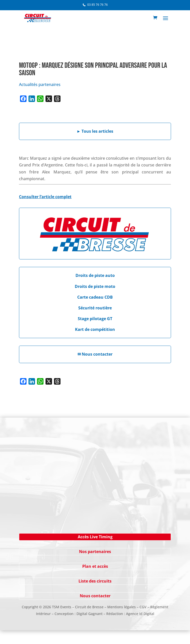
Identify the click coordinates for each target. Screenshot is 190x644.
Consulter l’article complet (45, 197)
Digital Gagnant (89, 614)
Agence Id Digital (140, 614)
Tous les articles (95, 131)
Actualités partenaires (40, 84)
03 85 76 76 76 (97, 5)
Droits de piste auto (95, 275)
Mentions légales (121, 607)
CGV (143, 607)
